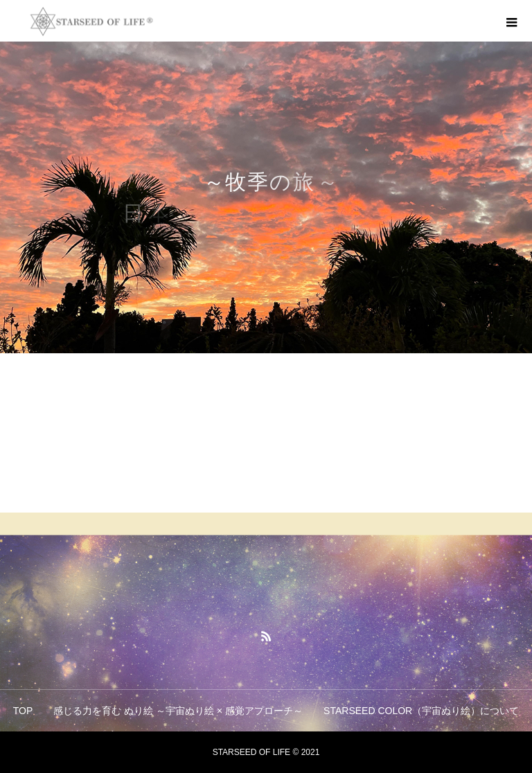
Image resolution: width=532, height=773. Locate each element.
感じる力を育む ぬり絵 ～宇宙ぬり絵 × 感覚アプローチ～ (178, 711)
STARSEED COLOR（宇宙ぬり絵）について (421, 711)
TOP (23, 711)
